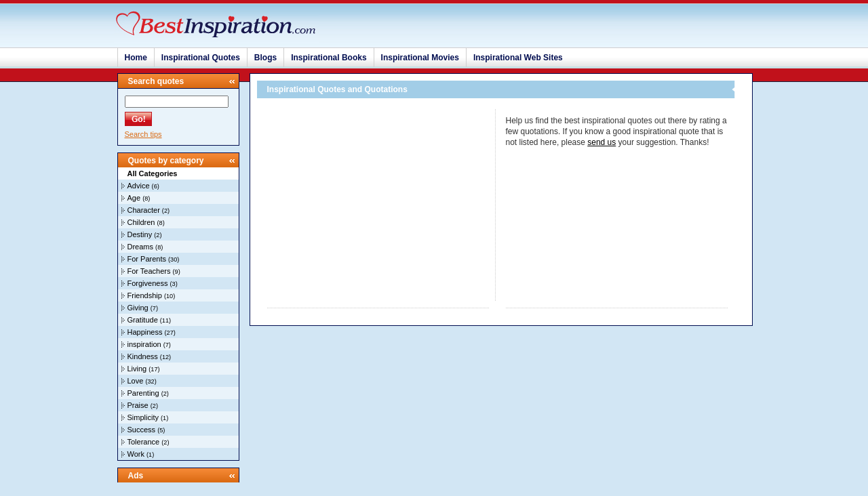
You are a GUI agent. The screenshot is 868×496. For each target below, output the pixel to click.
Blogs (265, 58)
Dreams (141, 247)
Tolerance (144, 442)
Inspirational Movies (420, 58)
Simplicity (143, 417)
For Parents (147, 259)
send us (601, 142)
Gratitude (143, 320)
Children (141, 222)
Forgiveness (148, 283)
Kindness (143, 356)
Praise (138, 405)
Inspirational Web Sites (518, 58)
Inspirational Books (329, 58)
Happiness (145, 332)
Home (136, 58)
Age (134, 198)
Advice (139, 186)
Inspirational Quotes (201, 58)
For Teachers (149, 271)
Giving (138, 308)
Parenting (143, 393)
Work (136, 454)
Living (137, 369)
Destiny (140, 234)
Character (144, 210)
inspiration (144, 344)
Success (142, 430)
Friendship (145, 295)
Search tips (143, 134)
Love (136, 381)
